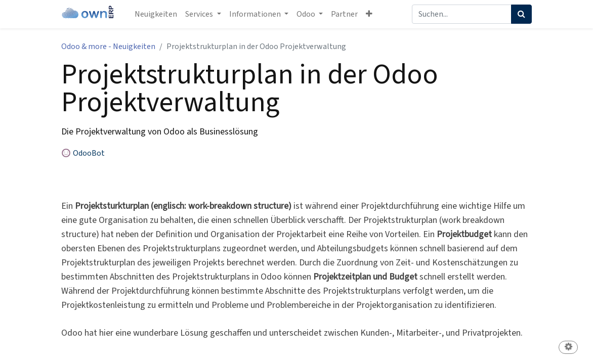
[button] (369, 14)
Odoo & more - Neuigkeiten (108, 47)
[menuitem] (156, 14)
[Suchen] (521, 14)
